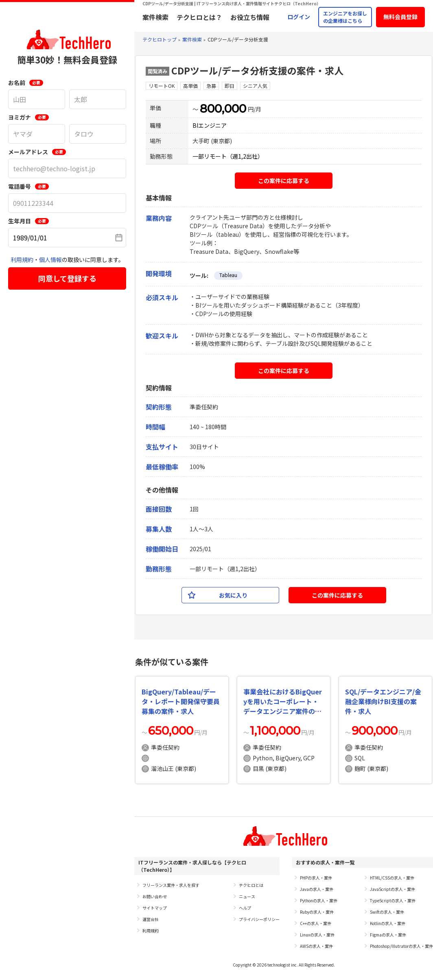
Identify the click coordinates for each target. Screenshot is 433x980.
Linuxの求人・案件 (317, 935)
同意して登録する (67, 278)
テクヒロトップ (160, 39)
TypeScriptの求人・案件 (393, 900)
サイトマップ (155, 908)
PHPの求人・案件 (316, 878)
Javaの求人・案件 (317, 889)
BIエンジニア (210, 125)
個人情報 (50, 260)
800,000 (223, 109)
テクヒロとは (251, 885)
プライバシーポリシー (259, 919)
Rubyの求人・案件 (317, 912)
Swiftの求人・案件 (387, 912)
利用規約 (22, 260)
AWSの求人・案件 (316, 946)
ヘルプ (245, 908)
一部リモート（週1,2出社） (228, 156)
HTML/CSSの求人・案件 (392, 878)
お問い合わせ (155, 896)
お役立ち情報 (250, 17)
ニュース (247, 896)
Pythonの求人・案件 (319, 900)
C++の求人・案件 (316, 923)
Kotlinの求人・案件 (388, 923)
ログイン (299, 17)
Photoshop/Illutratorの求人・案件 (401, 946)
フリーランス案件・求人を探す (171, 885)
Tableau (228, 275)
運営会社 (151, 919)
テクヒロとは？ (199, 17)
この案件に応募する (284, 181)
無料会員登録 (400, 17)
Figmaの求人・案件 (388, 935)
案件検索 (155, 17)
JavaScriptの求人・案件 (393, 889)
